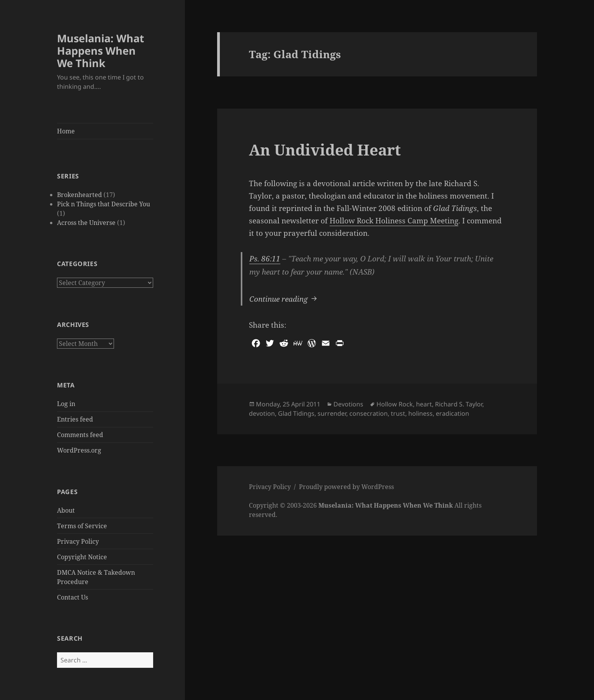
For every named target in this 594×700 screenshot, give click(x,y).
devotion (262, 413)
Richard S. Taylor (459, 404)
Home (66, 131)
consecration (369, 413)
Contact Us (73, 597)
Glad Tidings (296, 413)
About (66, 510)
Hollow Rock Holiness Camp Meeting (394, 221)
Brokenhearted (79, 195)
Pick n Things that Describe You (104, 204)
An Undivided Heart (325, 150)
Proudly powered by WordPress (346, 487)
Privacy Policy (78, 541)
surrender (332, 413)
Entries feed (75, 419)
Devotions (348, 404)
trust (398, 413)
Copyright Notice (82, 557)
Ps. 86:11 (265, 259)
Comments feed (80, 435)
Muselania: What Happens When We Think (101, 51)
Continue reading (284, 298)
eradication (452, 413)
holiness (420, 413)
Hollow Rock (395, 404)
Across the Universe (86, 223)
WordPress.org (79, 450)
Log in (66, 404)
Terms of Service (82, 526)
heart (424, 404)
